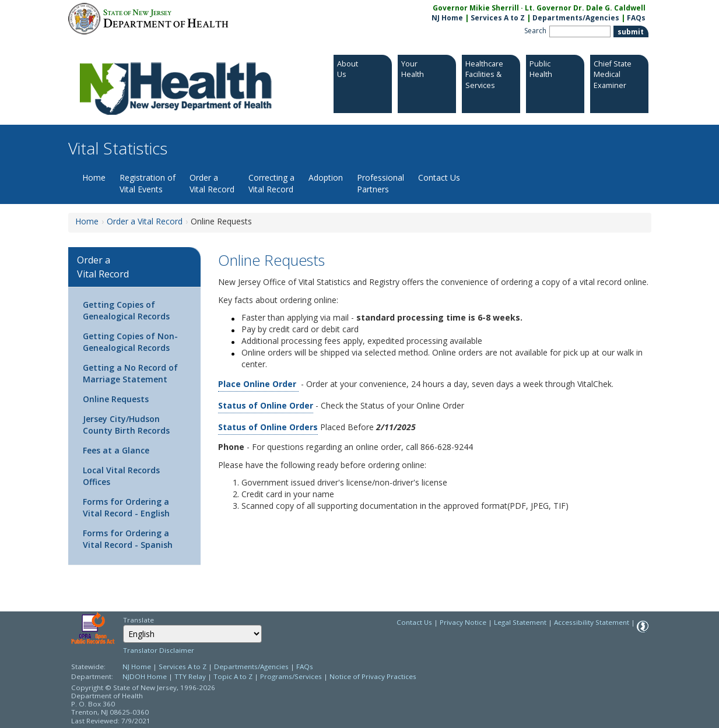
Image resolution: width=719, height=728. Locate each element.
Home (94, 177)
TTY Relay (191, 676)
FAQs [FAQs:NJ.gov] (636, 18)
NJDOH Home (145, 676)
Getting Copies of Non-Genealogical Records (130, 342)
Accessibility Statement (592, 622)
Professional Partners (380, 183)
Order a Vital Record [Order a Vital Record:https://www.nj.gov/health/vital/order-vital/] (145, 221)
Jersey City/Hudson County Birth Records (126, 425)
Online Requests (116, 399)
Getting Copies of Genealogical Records (126, 310)
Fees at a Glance (116, 450)
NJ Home (447, 18)
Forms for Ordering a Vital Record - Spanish (128, 539)
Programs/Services (291, 676)
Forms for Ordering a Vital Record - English (126, 507)
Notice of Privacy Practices (373, 676)
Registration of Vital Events (148, 183)
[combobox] (192, 634)
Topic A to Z (233, 676)
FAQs (305, 667)
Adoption (326, 177)
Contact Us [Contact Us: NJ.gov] (414, 622)
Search (535, 31)
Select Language (123, 625)
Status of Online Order (266, 405)
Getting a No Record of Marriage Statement (130, 373)
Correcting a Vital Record (271, 183)
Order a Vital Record (212, 183)
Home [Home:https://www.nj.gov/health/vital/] (87, 221)
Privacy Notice (463, 622)
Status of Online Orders (268, 427)
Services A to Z (498, 18)
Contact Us (439, 177)
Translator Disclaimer (159, 650)
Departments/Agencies (576, 18)
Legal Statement (520, 622)
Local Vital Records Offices (121, 476)
